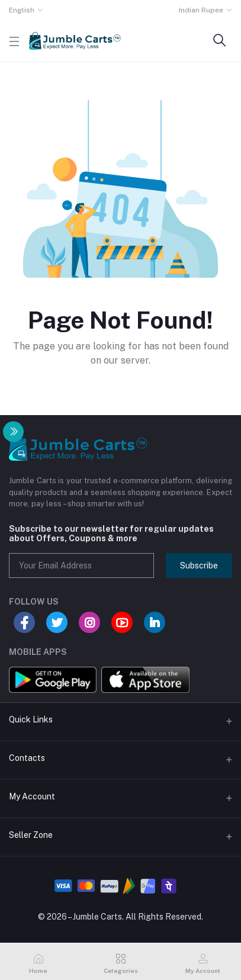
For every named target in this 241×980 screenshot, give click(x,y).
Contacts (27, 758)
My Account (32, 796)
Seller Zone (31, 835)
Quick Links (31, 719)
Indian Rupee (201, 10)
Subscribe (199, 565)
